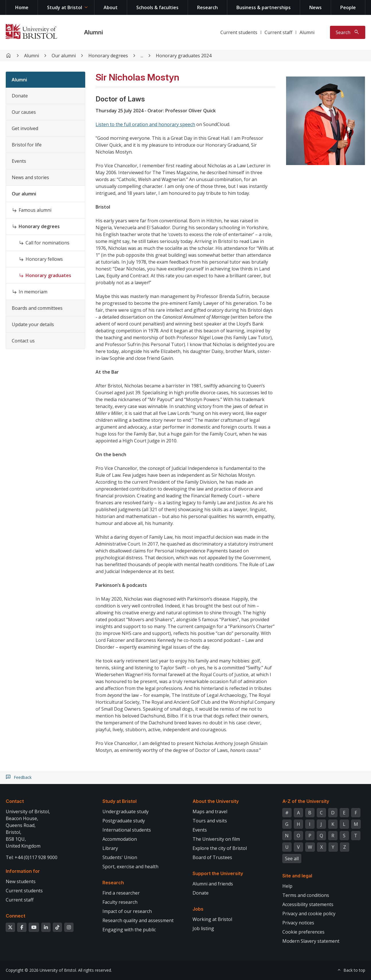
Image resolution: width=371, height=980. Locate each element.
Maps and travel (210, 812)
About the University (216, 801)
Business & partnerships (264, 7)
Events (19, 161)
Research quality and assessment (138, 920)
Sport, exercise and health (130, 867)
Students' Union (120, 857)
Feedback (23, 777)
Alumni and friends (213, 884)
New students (21, 881)
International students (127, 830)
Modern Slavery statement (311, 941)
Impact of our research (127, 911)
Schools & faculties (157, 7)
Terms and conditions (306, 895)
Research (207, 7)
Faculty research (120, 902)
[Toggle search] (348, 32)
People (348, 7)
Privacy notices (298, 923)
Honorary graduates (48, 275)
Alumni (94, 32)
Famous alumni (35, 210)
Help (287, 886)
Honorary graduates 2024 (184, 56)
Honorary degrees (108, 56)
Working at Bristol (212, 919)
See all (292, 859)
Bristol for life (27, 145)
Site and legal (297, 876)
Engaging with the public (129, 930)
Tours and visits (210, 821)
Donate (20, 96)
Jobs (198, 909)
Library (110, 848)
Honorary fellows (44, 259)
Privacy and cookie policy (309, 914)
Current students (239, 32)
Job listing (203, 928)
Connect (15, 916)
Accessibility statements (308, 904)
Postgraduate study (124, 821)
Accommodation (120, 839)
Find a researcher (121, 893)
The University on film (216, 839)
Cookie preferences (303, 932)
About (111, 7)
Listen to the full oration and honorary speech (145, 124)
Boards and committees (37, 308)
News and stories (30, 177)
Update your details (33, 324)
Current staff (278, 32)
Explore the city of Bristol (220, 848)
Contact (15, 801)
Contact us (23, 341)
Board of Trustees (212, 857)
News (315, 7)
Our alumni (64, 56)
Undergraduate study (126, 812)
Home (22, 7)
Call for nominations (47, 243)
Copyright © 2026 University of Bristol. (41, 970)
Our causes (24, 112)
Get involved (25, 128)
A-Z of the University (306, 801)
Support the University (218, 873)
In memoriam (33, 292)
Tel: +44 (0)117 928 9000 (32, 857)
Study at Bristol (65, 7)
